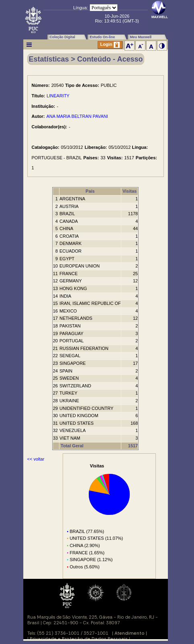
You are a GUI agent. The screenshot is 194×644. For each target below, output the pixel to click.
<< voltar (36, 459)
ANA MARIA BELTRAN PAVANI (77, 116)
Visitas (130, 191)
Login (110, 45)
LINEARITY (58, 96)
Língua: (81, 8)
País (90, 191)
